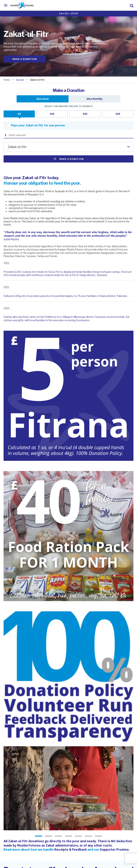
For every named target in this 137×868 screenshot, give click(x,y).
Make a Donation (25, 59)
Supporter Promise (114, 849)
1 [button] (39, 836)
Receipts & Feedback (71, 849)
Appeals (20, 80)
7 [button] (98, 836)
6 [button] (88, 836)
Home (7, 80)
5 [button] (78, 836)
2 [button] (49, 836)
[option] (68, 788)
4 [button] (68, 836)
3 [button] (59, 836)
